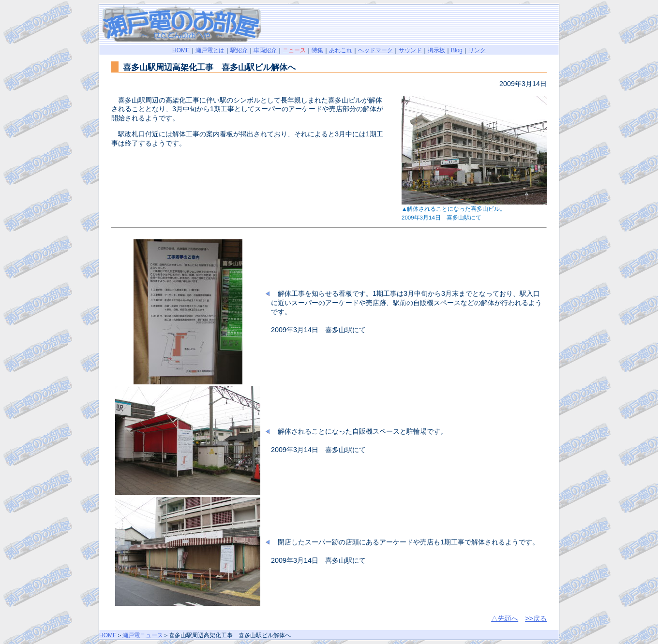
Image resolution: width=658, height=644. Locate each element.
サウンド (410, 50)
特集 (317, 50)
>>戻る (536, 618)
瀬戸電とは (210, 50)
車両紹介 (265, 50)
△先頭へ (505, 618)
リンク (477, 50)
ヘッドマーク (375, 50)
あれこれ (341, 50)
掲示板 (436, 50)
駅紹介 (239, 50)
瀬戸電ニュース (143, 635)
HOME (181, 50)
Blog (457, 50)
